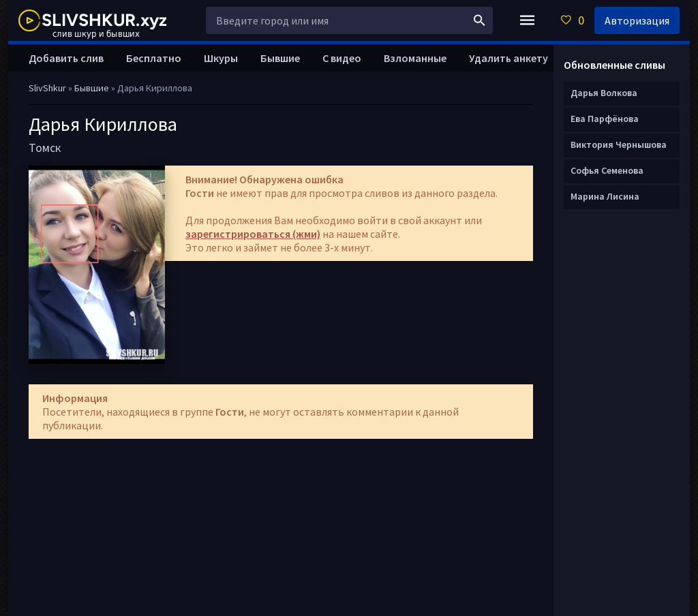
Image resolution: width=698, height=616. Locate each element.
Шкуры (221, 58)
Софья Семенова (607, 170)
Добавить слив (66, 58)
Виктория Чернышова (619, 144)
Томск (45, 148)
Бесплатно (154, 58)
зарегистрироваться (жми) (253, 234)
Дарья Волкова (604, 93)
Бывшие (280, 58)
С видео (342, 58)
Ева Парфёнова (605, 119)
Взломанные (415, 58)
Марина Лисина (605, 196)
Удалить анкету (509, 58)
